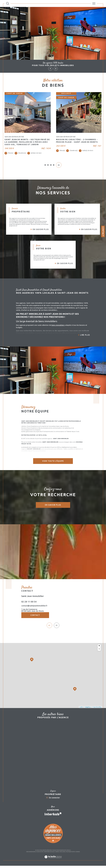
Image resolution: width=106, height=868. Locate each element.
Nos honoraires (31, 854)
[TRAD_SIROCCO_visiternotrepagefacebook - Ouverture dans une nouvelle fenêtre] (50, 69)
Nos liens (62, 854)
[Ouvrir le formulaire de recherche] (8, 3)
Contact (103, 231)
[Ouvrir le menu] (94, 3)
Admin (57, 854)
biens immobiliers (58, 325)
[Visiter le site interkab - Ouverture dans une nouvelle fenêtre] (53, 816)
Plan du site (40, 854)
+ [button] (99, 648)
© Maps (87, 709)
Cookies (78, 854)
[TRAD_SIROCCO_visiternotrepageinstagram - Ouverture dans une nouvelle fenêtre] (56, 69)
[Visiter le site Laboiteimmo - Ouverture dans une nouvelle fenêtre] (53, 861)
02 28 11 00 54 (29, 602)
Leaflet (81, 709)
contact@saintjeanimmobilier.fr (34, 606)
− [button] (99, 651)
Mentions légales (49, 854)
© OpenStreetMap (97, 709)
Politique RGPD (70, 854)
